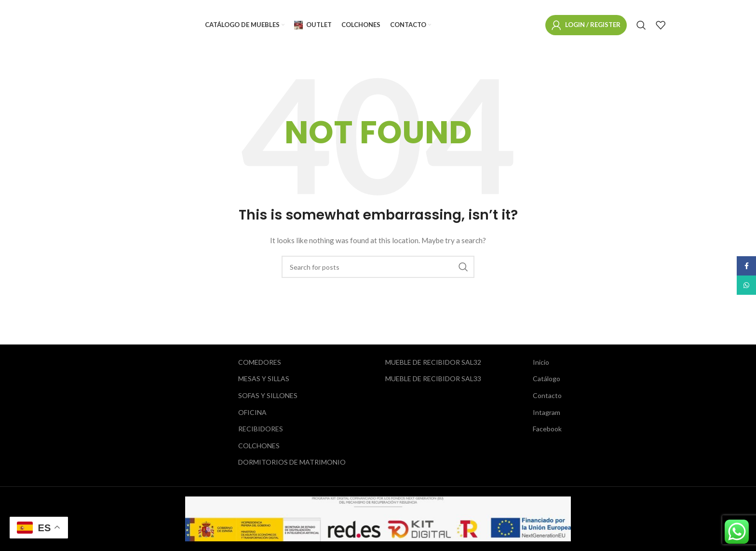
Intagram (547, 412)
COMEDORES (260, 362)
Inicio (541, 362)
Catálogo (547, 379)
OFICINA (252, 412)
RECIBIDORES (261, 429)
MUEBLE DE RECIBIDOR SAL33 (433, 379)
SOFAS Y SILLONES (268, 395)
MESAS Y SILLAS (264, 379)
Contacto (547, 395)
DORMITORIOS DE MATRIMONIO (292, 462)
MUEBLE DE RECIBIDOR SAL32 (433, 362)
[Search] (641, 26)
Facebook (547, 429)
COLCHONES (259, 446)
